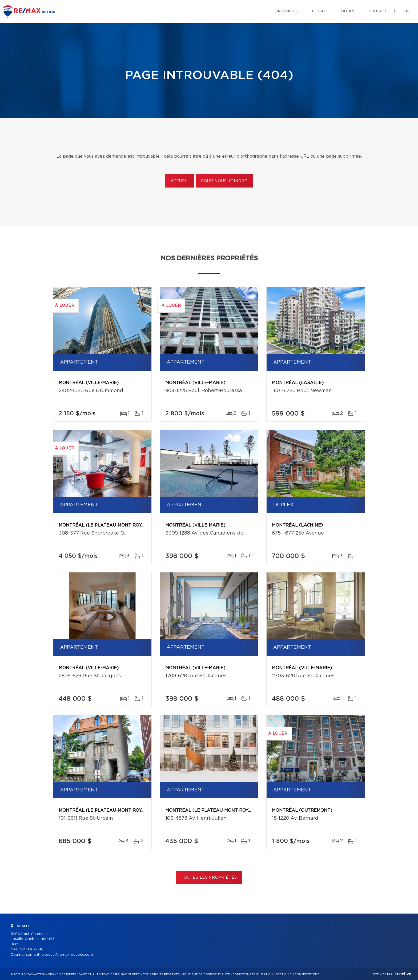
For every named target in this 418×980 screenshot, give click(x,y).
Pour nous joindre (224, 181)
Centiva (403, 974)
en (406, 11)
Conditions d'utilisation (253, 974)
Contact (378, 11)
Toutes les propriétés (209, 878)
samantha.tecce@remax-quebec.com (60, 955)
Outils (348, 11)
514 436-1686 (32, 949)
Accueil (180, 181)
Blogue (319, 11)
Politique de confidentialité (206, 974)
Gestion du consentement (297, 974)
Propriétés (287, 11)
